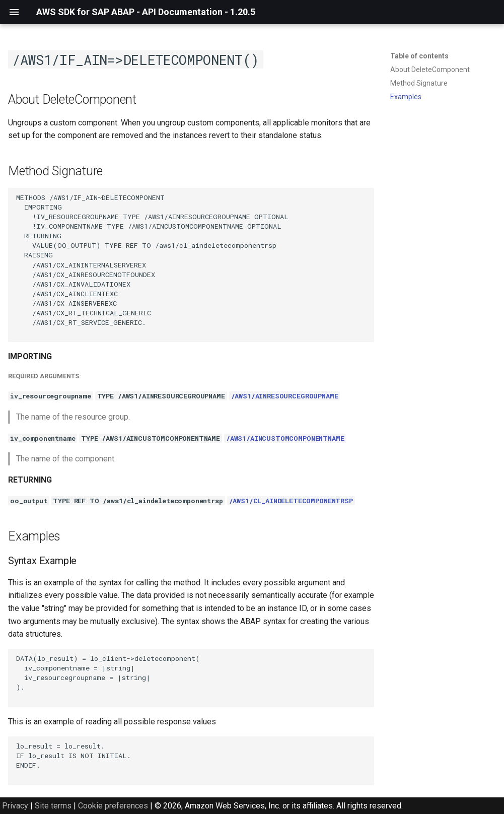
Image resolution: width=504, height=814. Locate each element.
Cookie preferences (113, 806)
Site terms (53, 806)
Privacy (15, 806)
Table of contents (419, 56)
